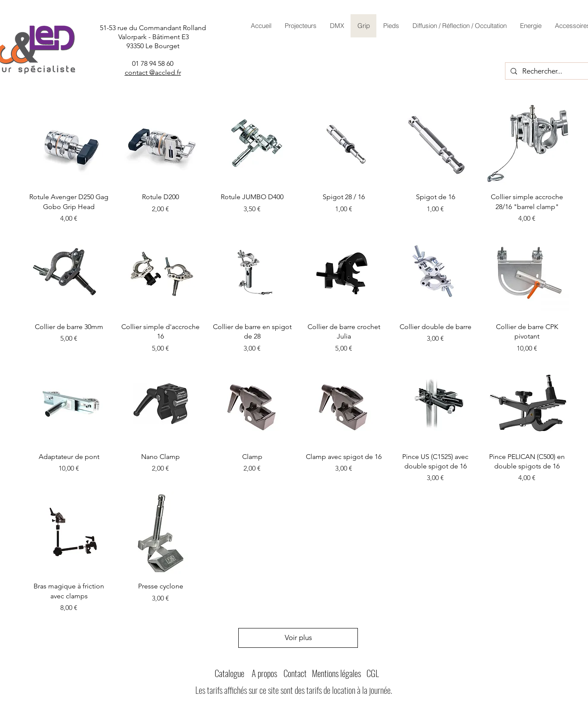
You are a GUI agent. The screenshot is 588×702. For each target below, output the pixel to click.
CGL (373, 673)
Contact (295, 673)
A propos (264, 673)
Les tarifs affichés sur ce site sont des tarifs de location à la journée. (294, 690)
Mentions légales (336, 673)
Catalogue (229, 673)
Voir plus (298, 637)
